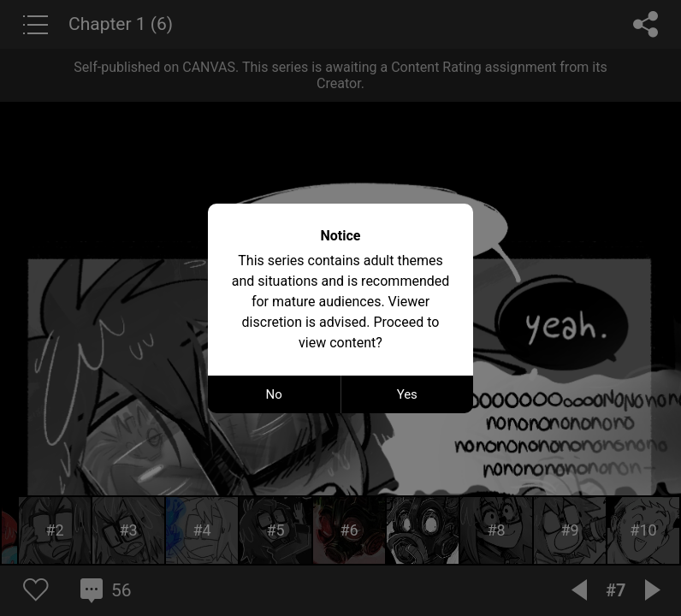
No (274, 394)
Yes (407, 394)
